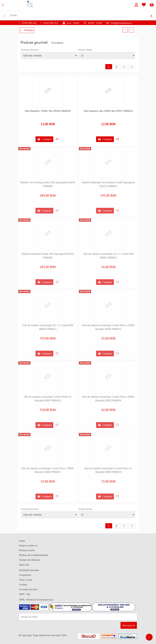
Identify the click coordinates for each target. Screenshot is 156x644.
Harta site (24, 565)
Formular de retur (28, 589)
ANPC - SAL (25, 594)
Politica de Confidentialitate (34, 555)
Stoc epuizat (24, 149)
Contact (23, 585)
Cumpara (44, 139)
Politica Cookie (27, 550)
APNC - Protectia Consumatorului (36, 600)
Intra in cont (26, 580)
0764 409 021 (29, 23)
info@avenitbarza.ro (121, 23)
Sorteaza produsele (30, 50)
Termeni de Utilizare (30, 560)
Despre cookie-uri (28, 545)
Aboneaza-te (129, 625)
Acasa (22, 541)
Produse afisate (85, 50)
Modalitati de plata (29, 570)
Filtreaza (27, 30)
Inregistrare (25, 575)
